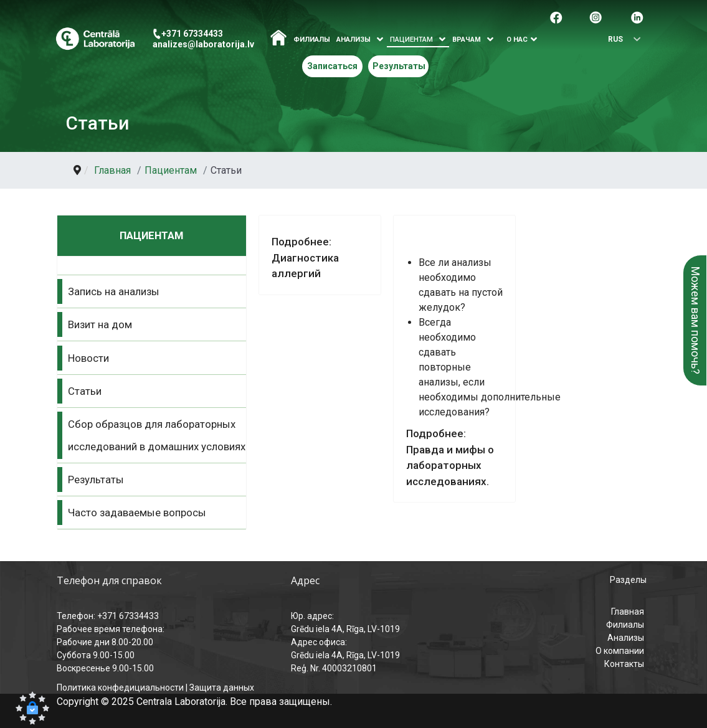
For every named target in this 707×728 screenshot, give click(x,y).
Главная (628, 612)
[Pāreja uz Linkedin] (637, 17)
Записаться (332, 66)
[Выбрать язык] (620, 40)
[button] (32, 708)
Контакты (624, 664)
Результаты (399, 66)
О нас (517, 40)
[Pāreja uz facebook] (556, 17)
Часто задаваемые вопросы (137, 513)
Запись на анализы (114, 291)
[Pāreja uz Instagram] (595, 17)
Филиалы (312, 40)
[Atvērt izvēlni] (380, 40)
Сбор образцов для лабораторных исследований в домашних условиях (157, 435)
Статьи (85, 391)
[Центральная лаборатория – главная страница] (95, 39)
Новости (88, 358)
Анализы (626, 638)
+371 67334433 (192, 34)
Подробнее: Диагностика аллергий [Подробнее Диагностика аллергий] (305, 258)
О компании (620, 651)
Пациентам (411, 40)
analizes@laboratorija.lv (203, 44)
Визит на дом (100, 324)
